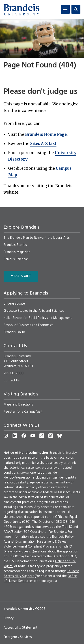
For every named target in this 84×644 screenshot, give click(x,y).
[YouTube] (33, 436)
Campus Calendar (16, 259)
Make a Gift (21, 276)
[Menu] (65, 9)
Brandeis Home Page (46, 134)
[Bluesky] (60, 436)
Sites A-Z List (43, 144)
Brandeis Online (15, 332)
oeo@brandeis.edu (26, 527)
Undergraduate (14, 304)
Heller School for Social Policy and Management (38, 318)
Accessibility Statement (20, 628)
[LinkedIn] (15, 436)
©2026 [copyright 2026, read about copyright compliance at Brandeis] (40, 609)
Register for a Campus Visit (23, 412)
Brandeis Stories (15, 245)
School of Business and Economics (28, 325)
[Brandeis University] (22, 10)
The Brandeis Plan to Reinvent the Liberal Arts (37, 238)
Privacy (9, 618)
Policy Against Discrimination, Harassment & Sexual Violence (39, 542)
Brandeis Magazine (17, 252)
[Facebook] (24, 436)
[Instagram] (6, 436)
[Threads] (51, 436)
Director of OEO (50, 522)
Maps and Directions (18, 405)
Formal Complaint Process (36, 547)
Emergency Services (18, 637)
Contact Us (12, 381)
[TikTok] (42, 436)
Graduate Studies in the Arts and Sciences (34, 311)
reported (38, 517)
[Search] (76, 9)
